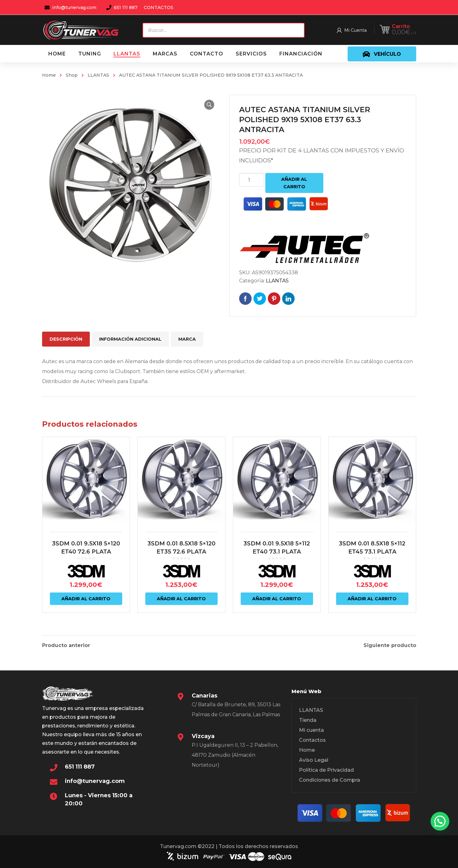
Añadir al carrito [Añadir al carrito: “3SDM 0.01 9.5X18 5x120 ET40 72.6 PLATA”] (86, 599)
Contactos (312, 740)
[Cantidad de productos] (252, 180)
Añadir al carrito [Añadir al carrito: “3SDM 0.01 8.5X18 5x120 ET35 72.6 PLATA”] (181, 599)
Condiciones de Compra (330, 780)
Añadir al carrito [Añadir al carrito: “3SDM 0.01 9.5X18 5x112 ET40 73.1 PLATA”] (277, 599)
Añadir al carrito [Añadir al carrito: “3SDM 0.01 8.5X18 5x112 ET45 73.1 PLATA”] (372, 599)
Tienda (308, 720)
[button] (209, 105)
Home (49, 75)
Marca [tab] (187, 339)
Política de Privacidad (326, 770)
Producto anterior (66, 645)
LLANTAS (98, 75)
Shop (72, 75)
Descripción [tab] (66, 339)
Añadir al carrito (294, 183)
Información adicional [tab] (130, 339)
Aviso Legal (314, 760)
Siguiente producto (390, 645)
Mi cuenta (311, 730)
